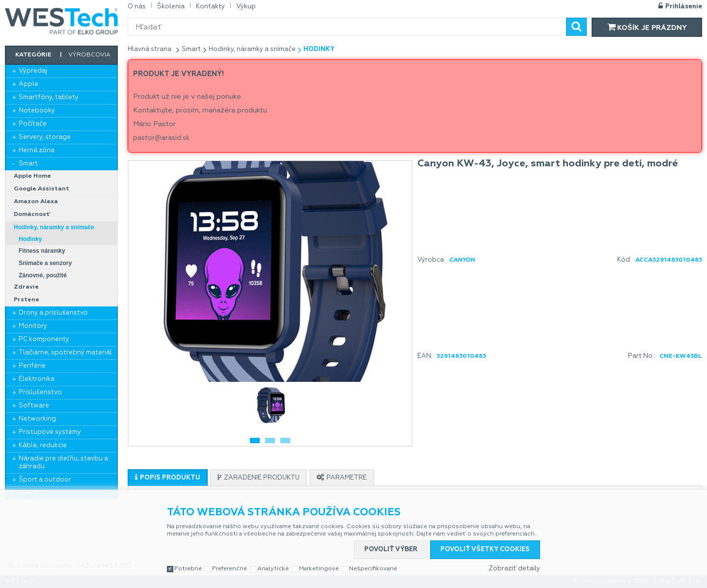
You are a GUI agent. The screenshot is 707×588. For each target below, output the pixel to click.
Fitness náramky (42, 251)
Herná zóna (37, 150)
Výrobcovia (89, 55)
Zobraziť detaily (514, 569)
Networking (37, 419)
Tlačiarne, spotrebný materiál (65, 353)
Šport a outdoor (45, 480)
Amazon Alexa (36, 202)
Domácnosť (32, 214)
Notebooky (37, 111)
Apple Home (32, 176)
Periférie (32, 366)
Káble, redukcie (43, 445)
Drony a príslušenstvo (53, 313)
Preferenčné (230, 569)
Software (34, 406)
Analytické (273, 569)
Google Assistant (41, 189)
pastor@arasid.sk (161, 138)
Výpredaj (33, 71)
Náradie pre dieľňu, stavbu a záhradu (63, 463)
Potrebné (188, 569)
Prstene (27, 300)
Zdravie (26, 287)
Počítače (33, 124)
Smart (28, 164)
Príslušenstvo (40, 392)
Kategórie (33, 55)
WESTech (61, 21)
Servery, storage (45, 137)
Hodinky (30, 239)
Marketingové (319, 569)
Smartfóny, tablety (49, 97)
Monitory (33, 326)
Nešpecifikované (373, 569)
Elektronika (37, 379)
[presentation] (168, 478)
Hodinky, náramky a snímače (54, 227)
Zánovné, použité (43, 275)
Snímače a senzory (45, 263)
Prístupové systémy (50, 432)
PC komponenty (44, 339)
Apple (28, 84)
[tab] (168, 478)
